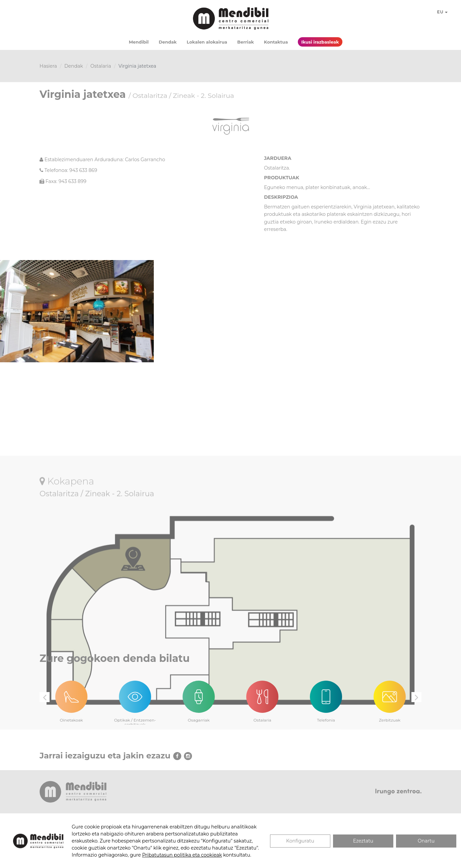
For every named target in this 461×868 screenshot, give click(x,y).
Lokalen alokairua (207, 42)
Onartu (426, 841)
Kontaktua (276, 42)
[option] (71, 698)
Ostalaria (101, 66)
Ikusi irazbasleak (320, 42)
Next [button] (416, 697)
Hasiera (48, 66)
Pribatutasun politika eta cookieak (182, 855)
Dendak (168, 42)
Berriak (246, 42)
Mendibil (139, 42)
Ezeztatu (363, 841)
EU (443, 12)
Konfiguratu (300, 841)
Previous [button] (45, 697)
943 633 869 (83, 170)
